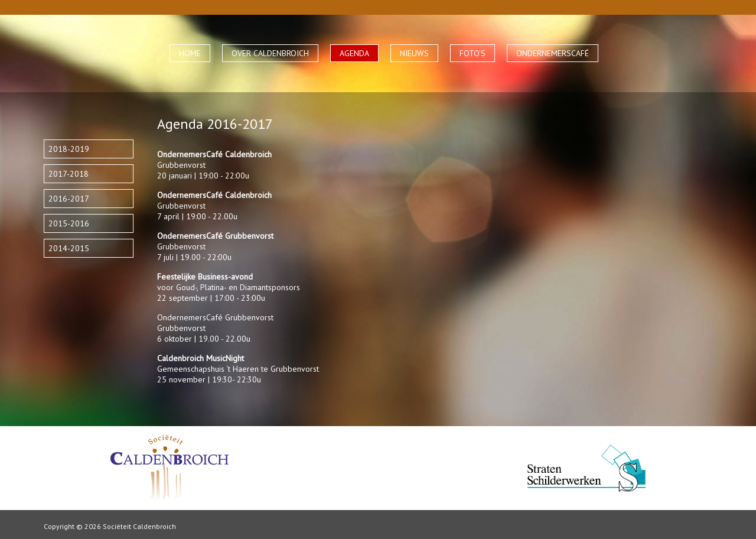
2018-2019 (69, 149)
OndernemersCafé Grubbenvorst (215, 236)
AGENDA (354, 53)
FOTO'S (472, 53)
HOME (190, 53)
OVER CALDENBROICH (270, 53)
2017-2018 (69, 174)
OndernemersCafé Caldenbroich (214, 195)
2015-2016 (69, 223)
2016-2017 (69, 199)
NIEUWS (414, 53)
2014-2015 (69, 248)
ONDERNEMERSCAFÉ (553, 53)
